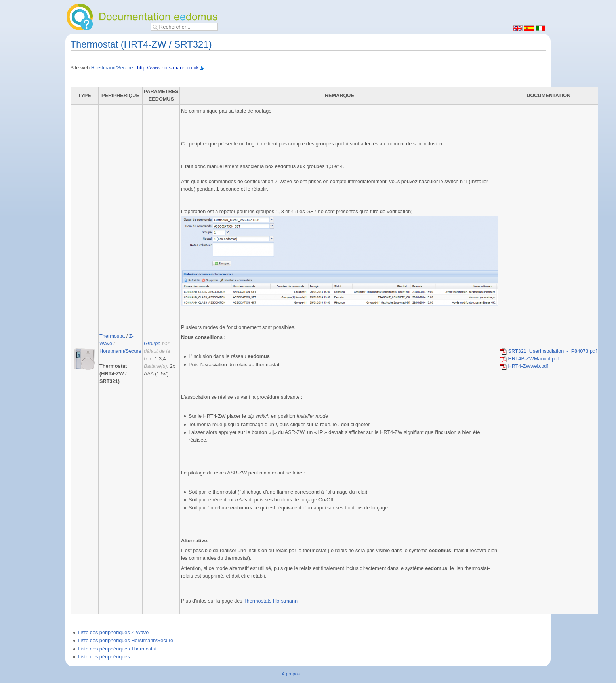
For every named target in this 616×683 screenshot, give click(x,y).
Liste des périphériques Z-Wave (113, 633)
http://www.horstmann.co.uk (168, 68)
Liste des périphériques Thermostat (117, 649)
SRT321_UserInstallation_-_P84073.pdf (549, 351)
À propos (291, 674)
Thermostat (112, 336)
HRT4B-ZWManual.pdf (530, 359)
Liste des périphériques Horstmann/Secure (126, 641)
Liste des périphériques (104, 657)
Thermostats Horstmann (271, 601)
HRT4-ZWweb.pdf (524, 366)
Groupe (152, 344)
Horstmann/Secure (112, 68)
